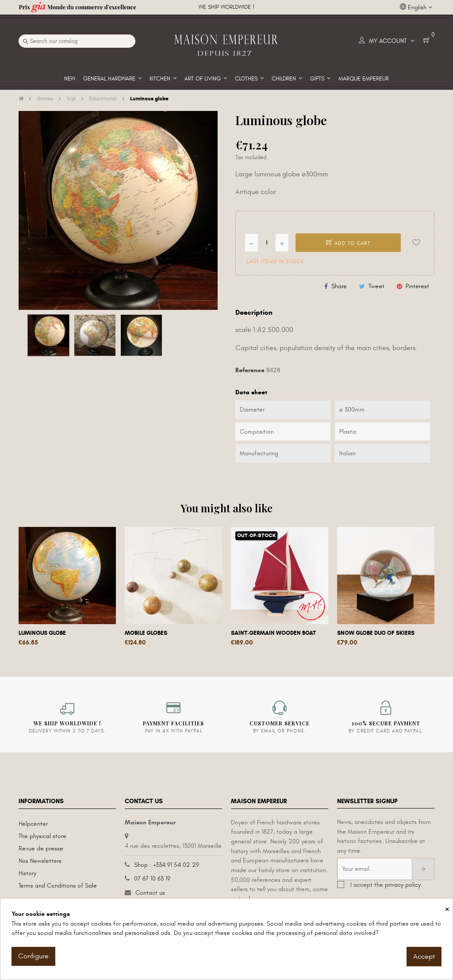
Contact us (150, 893)
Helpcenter (33, 824)
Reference (250, 370)
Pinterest (417, 286)
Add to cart (348, 243)
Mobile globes (146, 633)
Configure (33, 956)
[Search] (77, 41)
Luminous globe (42, 633)
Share (339, 286)
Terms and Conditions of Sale (58, 886)
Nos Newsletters (40, 861)
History (27, 873)
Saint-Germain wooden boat (273, 633)
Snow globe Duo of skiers (376, 633)
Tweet (376, 286)
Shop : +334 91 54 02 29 (167, 865)
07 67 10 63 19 (152, 879)
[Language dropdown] (416, 8)
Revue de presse (41, 848)
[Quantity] (267, 243)
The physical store (42, 836)
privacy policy (403, 885)
